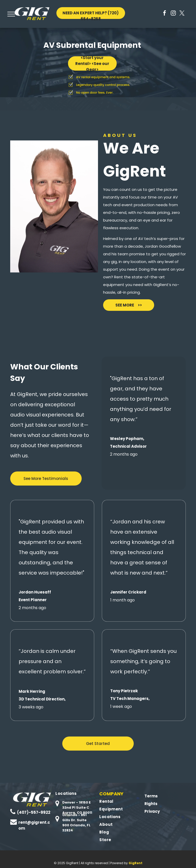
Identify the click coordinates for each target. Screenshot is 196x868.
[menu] (11, 14)
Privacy (152, 811)
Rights (151, 804)
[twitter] (182, 14)
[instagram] (173, 14)
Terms (151, 796)
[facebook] (165, 14)
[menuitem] (76, 794)
